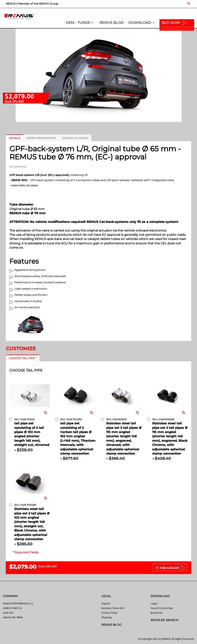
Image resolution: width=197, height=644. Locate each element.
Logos (154, 603)
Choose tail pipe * (23, 358)
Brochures (157, 613)
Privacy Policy (109, 613)
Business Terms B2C (113, 608)
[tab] (15, 138)
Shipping (106, 617)
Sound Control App (162, 608)
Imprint (106, 603)
